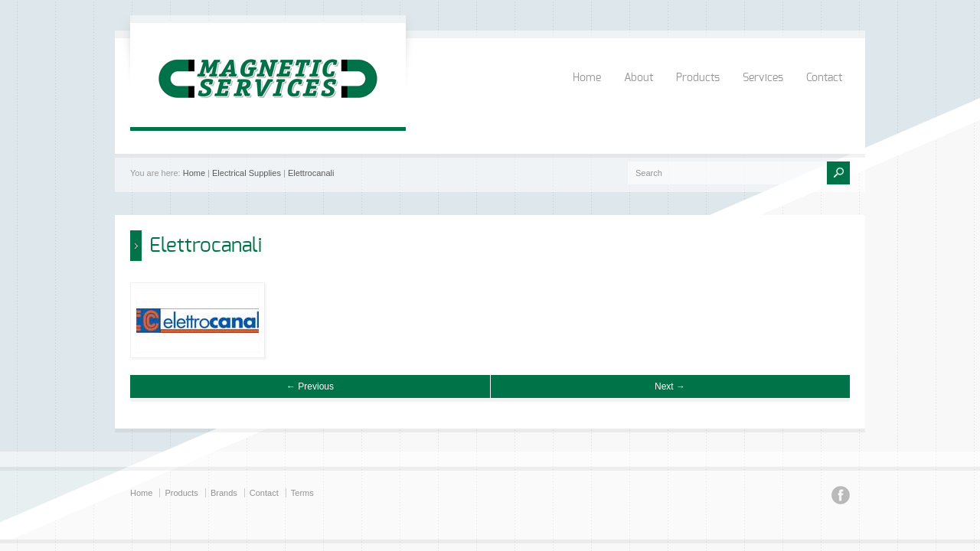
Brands (224, 493)
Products (698, 78)
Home (587, 78)
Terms (302, 493)
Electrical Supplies (247, 173)
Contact (824, 78)
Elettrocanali (311, 173)
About (639, 78)
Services (763, 78)
